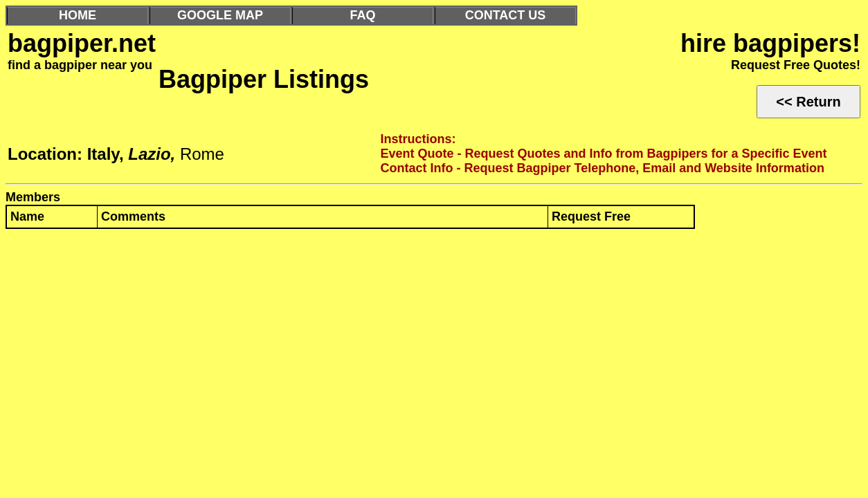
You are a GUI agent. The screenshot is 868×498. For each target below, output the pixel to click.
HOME (78, 15)
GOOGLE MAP (220, 15)
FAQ (362, 15)
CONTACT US (506, 15)
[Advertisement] (421, 341)
